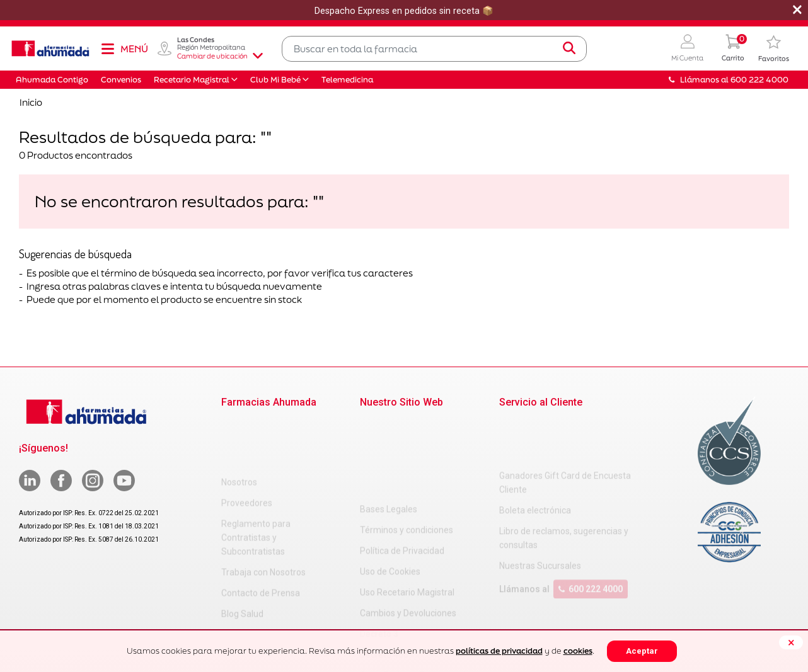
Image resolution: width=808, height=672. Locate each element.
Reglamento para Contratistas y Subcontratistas (256, 481)
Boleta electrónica (535, 460)
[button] (687, 49)
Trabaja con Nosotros (263, 515)
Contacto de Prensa (261, 536)
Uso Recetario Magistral (407, 508)
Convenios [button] (121, 80)
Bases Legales (389, 425)
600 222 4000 (591, 538)
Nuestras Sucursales (540, 515)
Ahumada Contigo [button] (52, 80)
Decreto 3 (379, 550)
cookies (578, 651)
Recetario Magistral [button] (192, 80)
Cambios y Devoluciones (408, 529)
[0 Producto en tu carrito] (733, 49)
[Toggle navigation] (124, 48)
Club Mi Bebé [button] (275, 80)
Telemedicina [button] (347, 80)
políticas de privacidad (499, 651)
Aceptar (642, 651)
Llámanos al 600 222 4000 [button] (729, 80)
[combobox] (434, 49)
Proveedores (247, 446)
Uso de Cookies (390, 487)
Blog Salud (242, 557)
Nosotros (239, 425)
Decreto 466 (384, 571)
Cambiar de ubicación (220, 56)
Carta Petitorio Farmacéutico (417, 591)
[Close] (791, 642)
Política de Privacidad (402, 467)
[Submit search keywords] (569, 48)
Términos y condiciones (407, 446)
